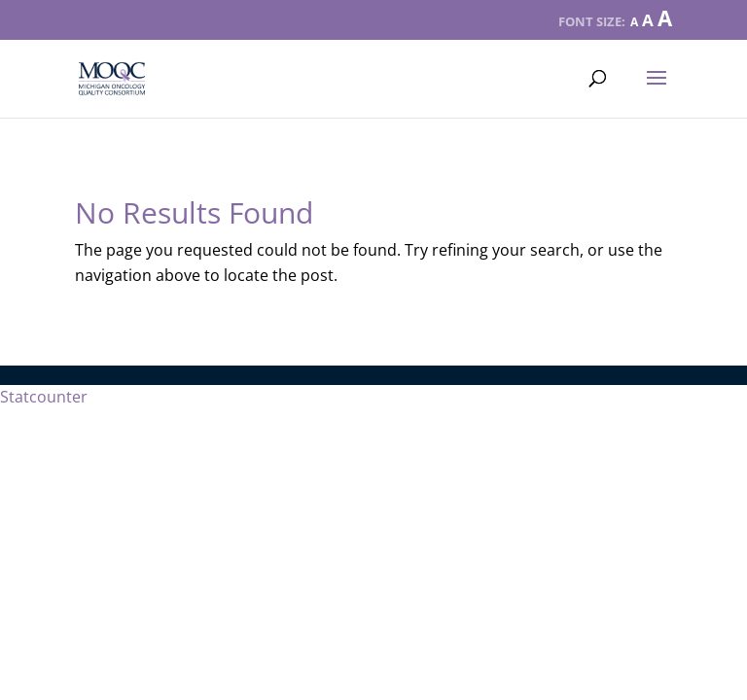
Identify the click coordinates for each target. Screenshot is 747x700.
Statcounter (44, 397)
